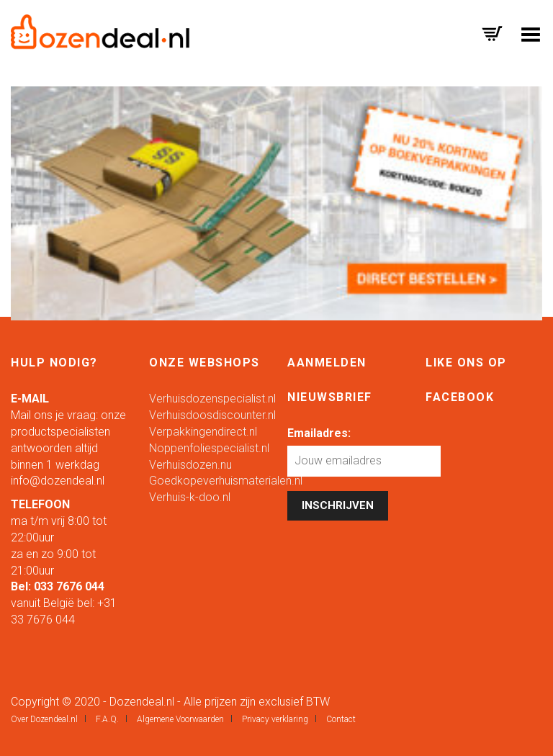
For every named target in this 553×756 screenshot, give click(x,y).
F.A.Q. (107, 719)
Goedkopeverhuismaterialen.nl (226, 481)
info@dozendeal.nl (58, 481)
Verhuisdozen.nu (190, 465)
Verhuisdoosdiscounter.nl (212, 415)
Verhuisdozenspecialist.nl (212, 399)
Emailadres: (319, 433)
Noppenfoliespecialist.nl (209, 448)
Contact (341, 719)
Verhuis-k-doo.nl (190, 497)
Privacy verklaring (275, 719)
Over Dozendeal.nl (44, 719)
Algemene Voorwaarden (180, 719)
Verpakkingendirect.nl (203, 432)
